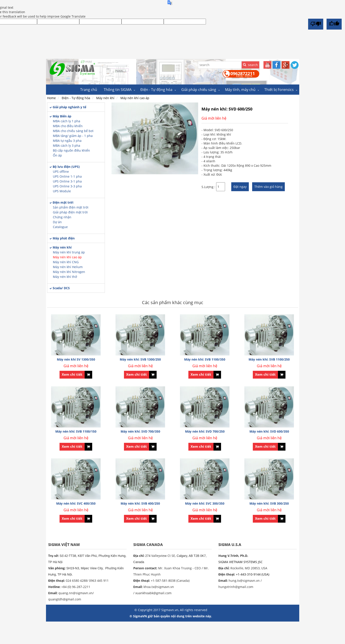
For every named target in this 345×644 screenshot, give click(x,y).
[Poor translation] (316, 24)
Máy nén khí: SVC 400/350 (76, 503)
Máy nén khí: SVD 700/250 (205, 431)
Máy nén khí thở (65, 277)
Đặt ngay (240, 187)
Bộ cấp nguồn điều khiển (71, 150)
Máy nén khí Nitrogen (69, 272)
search (250, 65)
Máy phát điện (64, 238)
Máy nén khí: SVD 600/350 (269, 431)
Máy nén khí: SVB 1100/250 (269, 359)
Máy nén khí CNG (66, 262)
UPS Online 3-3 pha (67, 186)
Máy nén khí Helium (68, 267)
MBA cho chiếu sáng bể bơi (73, 131)
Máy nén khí (62, 247)
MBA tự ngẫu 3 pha (67, 141)
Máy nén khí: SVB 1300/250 (140, 359)
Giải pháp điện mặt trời (70, 212)
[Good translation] (334, 24)
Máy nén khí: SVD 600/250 (227, 109)
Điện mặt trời (63, 202)
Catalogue (60, 227)
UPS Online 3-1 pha (67, 181)
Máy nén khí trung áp (69, 252)
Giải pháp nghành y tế (69, 107)
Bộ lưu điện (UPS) (66, 167)
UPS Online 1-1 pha (67, 176)
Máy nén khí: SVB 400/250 (140, 503)
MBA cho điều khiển (68, 126)
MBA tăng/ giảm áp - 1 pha (73, 136)
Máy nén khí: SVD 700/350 (140, 431)
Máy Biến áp (62, 116)
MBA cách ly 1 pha (67, 121)
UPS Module (62, 191)
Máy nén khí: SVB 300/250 (269, 503)
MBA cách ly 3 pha (67, 145)
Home (51, 98)
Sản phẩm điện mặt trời (71, 207)
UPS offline (61, 172)
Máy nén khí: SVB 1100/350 (205, 359)
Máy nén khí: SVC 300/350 (205, 503)
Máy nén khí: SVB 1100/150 (76, 431)
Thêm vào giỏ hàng (268, 187)
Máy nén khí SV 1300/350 (76, 359)
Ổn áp (57, 155)
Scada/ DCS (61, 288)
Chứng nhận (62, 217)
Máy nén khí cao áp (67, 257)
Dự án (57, 222)
